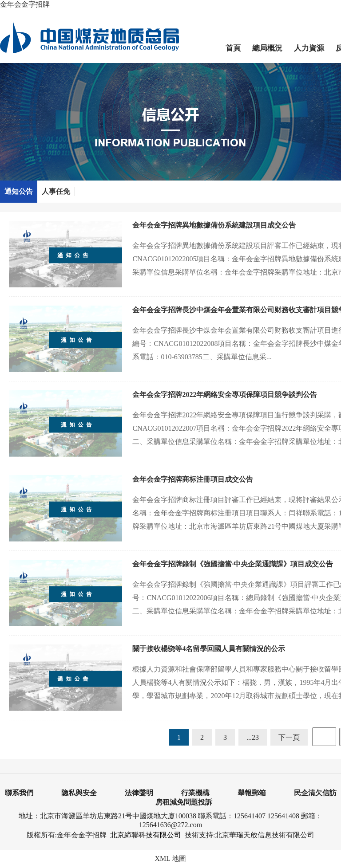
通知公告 (19, 191)
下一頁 (289, 737)
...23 (253, 737)
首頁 (233, 48)
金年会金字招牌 (25, 4)
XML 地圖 (171, 858)
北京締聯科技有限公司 (146, 835)
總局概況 (267, 48)
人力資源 (309, 48)
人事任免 (56, 191)
